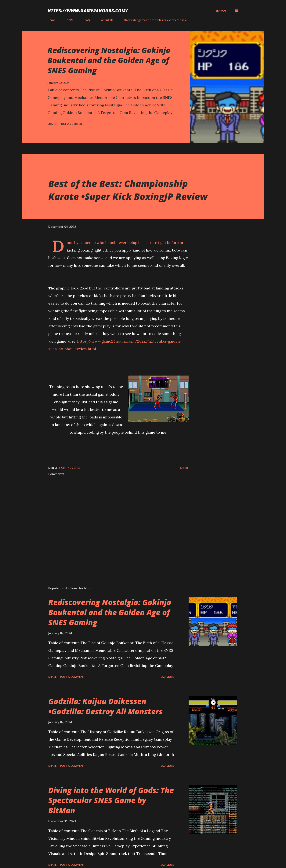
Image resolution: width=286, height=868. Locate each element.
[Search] (221, 11)
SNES (77, 468)
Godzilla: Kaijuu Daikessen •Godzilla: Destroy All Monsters (105, 706)
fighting (66, 468)
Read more (167, 677)
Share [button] (52, 124)
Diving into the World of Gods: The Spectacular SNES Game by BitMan (111, 800)
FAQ (87, 20)
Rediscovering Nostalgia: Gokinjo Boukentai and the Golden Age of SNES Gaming (109, 60)
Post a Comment (72, 124)
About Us (107, 20)
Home (51, 20)
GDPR (70, 20)
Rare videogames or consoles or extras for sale (156, 20)
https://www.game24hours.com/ (88, 11)
